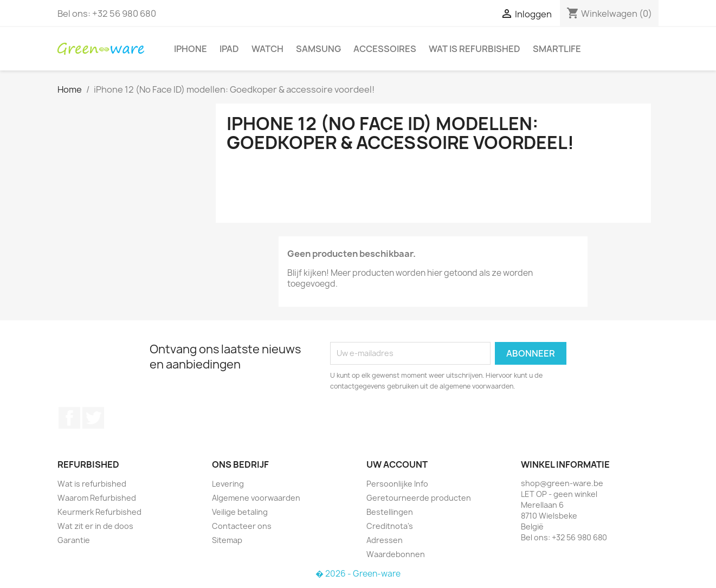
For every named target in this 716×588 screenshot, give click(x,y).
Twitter (93, 418)
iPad (229, 49)
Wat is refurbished (475, 49)
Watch (267, 49)
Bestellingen (390, 512)
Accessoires (385, 49)
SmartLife (557, 49)
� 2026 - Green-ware (358, 574)
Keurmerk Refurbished (99, 512)
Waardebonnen (396, 554)
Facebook (69, 418)
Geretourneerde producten (419, 498)
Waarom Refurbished (97, 498)
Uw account (397, 464)
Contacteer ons (242, 526)
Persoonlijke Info (397, 484)
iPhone (191, 49)
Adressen (385, 540)
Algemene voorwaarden (256, 498)
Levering (228, 484)
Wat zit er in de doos (95, 526)
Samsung (318, 49)
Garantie (74, 540)
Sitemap (227, 540)
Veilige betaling (240, 512)
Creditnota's (390, 526)
